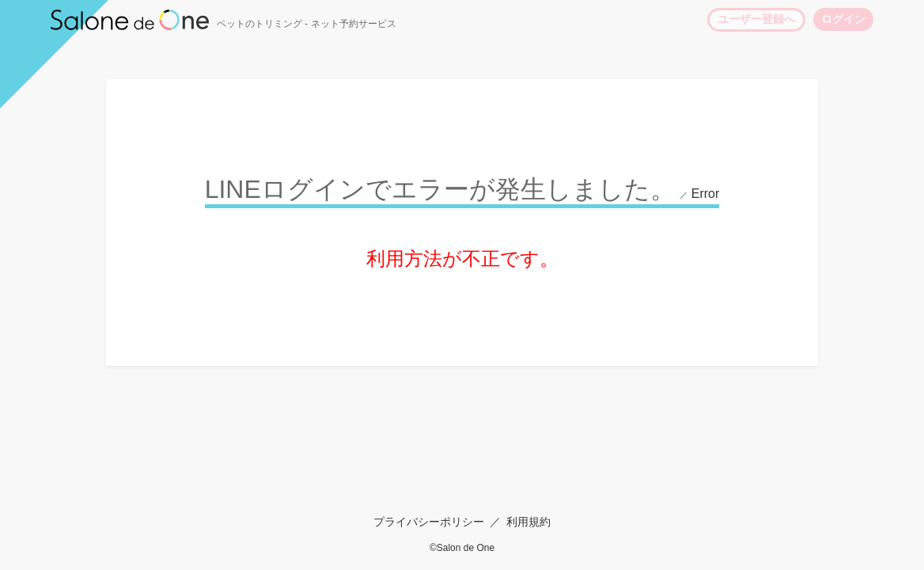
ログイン (843, 19)
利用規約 (528, 522)
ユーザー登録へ (756, 19)
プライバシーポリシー (429, 522)
